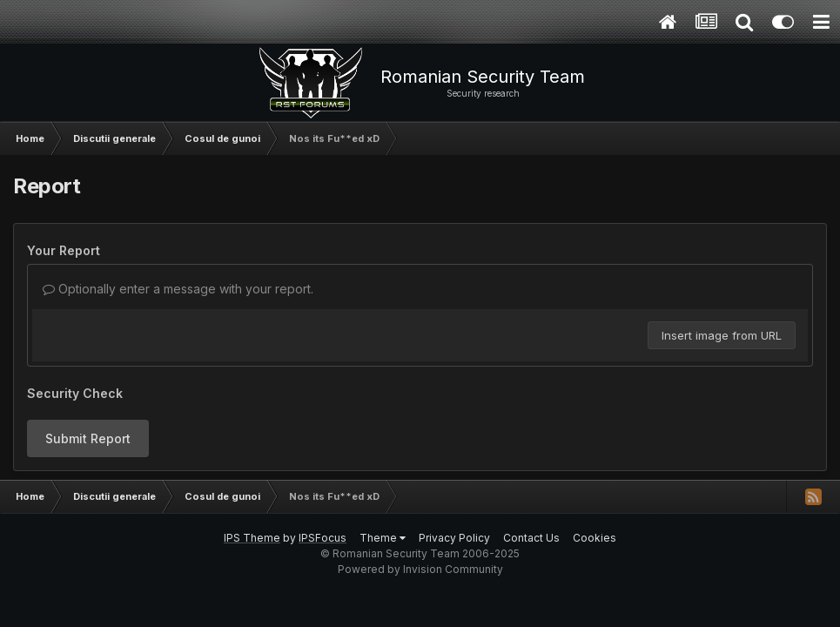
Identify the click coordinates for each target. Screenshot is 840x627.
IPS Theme (252, 538)
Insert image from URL (722, 335)
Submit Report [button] (88, 438)
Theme (383, 538)
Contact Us (531, 538)
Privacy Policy (454, 538)
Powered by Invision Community (420, 569)
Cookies (595, 538)
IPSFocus (323, 538)
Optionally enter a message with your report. (178, 289)
